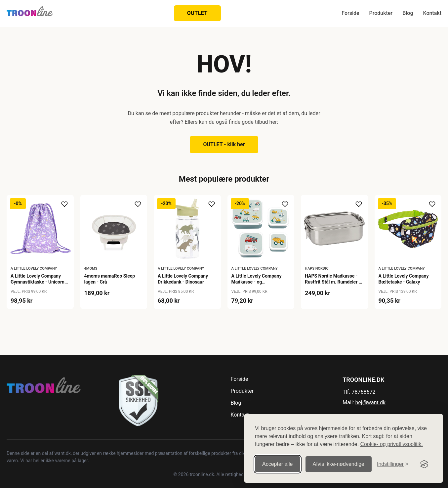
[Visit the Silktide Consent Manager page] (424, 464)
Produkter (381, 13)
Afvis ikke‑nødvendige (339, 464)
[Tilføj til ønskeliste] (64, 204)
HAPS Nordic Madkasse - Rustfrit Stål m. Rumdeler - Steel (333, 282)
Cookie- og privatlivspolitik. (391, 444)
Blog (408, 13)
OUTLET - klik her (224, 144)
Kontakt (432, 13)
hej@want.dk (371, 402)
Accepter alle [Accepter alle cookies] (278, 464)
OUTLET (197, 13)
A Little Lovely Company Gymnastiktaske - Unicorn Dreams (38, 282)
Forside (350, 13)
